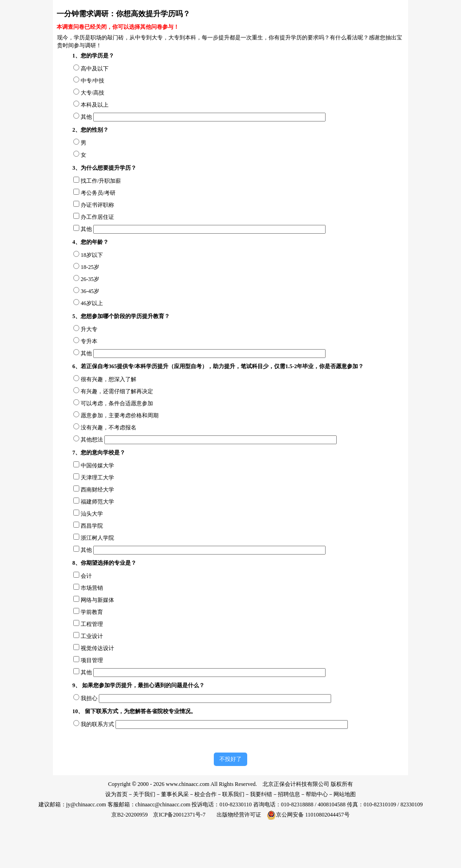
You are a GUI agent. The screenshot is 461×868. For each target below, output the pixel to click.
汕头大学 (92, 514)
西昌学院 (92, 526)
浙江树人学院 (97, 538)
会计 (86, 576)
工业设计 (92, 636)
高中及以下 (95, 69)
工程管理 (92, 624)
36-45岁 (90, 291)
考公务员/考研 (98, 193)
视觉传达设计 (97, 648)
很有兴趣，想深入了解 (109, 379)
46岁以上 (92, 303)
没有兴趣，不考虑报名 (109, 428)
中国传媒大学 (97, 466)
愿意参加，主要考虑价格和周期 (120, 415)
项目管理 (92, 660)
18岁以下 (92, 255)
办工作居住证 (97, 217)
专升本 (89, 341)
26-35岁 (90, 279)
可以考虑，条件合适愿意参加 (117, 403)
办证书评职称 (97, 205)
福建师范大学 (97, 502)
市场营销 (92, 588)
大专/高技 (93, 93)
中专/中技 (93, 81)
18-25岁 (90, 267)
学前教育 (92, 612)
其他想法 (92, 440)
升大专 (89, 329)
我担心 (89, 698)
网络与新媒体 (97, 600)
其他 (86, 117)
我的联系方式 (97, 724)
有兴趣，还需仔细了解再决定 (117, 391)
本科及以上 (95, 105)
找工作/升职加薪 (101, 181)
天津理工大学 (97, 478)
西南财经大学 (97, 490)
